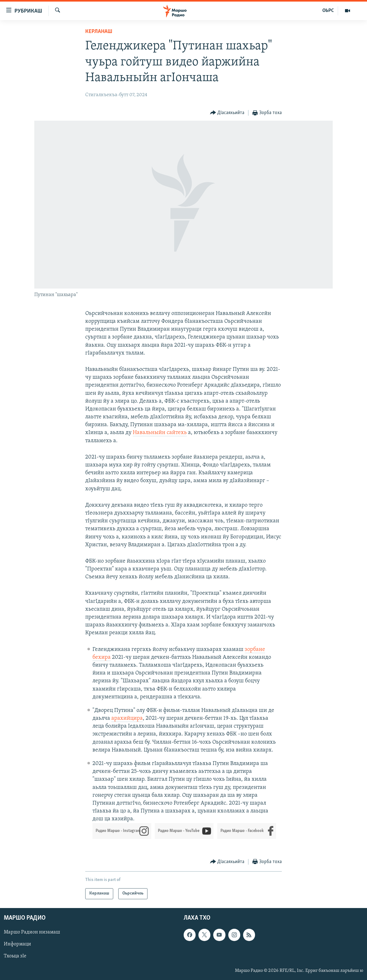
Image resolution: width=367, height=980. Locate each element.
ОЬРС (328, 11)
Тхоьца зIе (15, 956)
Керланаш (99, 32)
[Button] (227, 113)
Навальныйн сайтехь (160, 433)
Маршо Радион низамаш (32, 932)
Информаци (17, 944)
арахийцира (127, 718)
